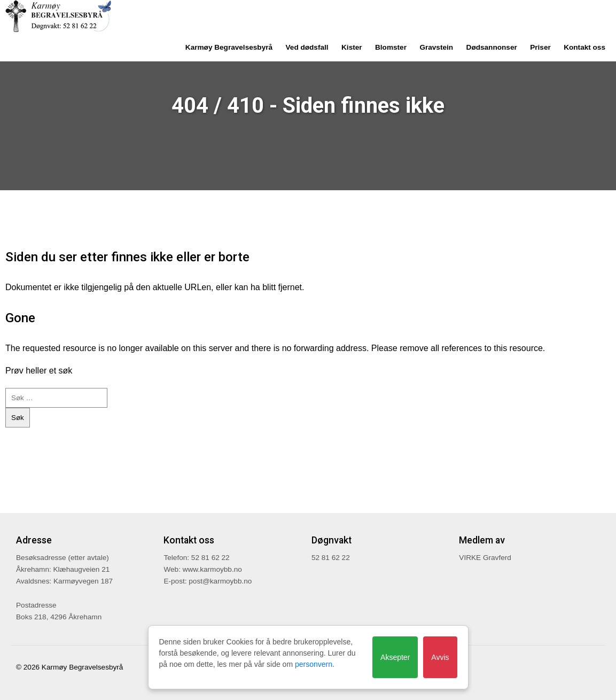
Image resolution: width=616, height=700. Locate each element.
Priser (540, 47)
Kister (352, 47)
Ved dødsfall (307, 47)
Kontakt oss (584, 47)
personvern (314, 664)
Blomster (391, 47)
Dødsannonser (492, 47)
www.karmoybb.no (212, 569)
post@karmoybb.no (220, 581)
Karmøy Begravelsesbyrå (229, 47)
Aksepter (395, 657)
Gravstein (436, 47)
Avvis (440, 657)
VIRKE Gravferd (485, 558)
